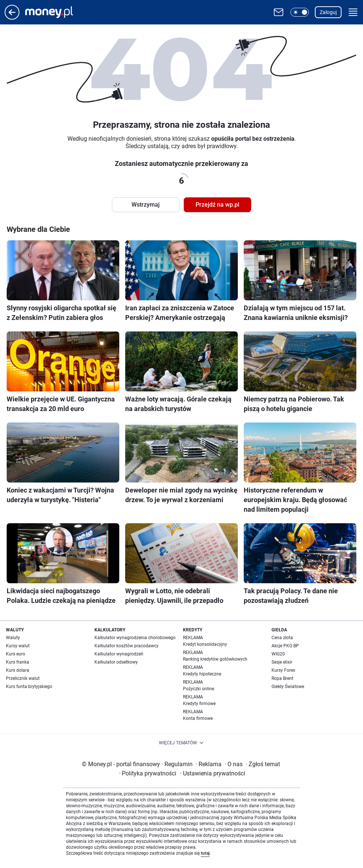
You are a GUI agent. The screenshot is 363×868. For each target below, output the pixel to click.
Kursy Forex (283, 670)
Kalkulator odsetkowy (116, 662)
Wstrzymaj (146, 205)
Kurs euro (16, 654)
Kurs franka (18, 662)
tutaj (205, 853)
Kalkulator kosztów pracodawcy (126, 646)
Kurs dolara (18, 670)
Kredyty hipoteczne (202, 674)
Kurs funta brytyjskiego (29, 687)
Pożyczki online (199, 689)
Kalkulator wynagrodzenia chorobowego (135, 638)
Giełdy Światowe (288, 687)
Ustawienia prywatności (213, 773)
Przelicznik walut (23, 678)
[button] (300, 12)
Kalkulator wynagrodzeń (119, 654)
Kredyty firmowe (199, 704)
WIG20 (278, 654)
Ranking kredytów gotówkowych (215, 659)
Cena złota (282, 638)
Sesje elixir (282, 662)
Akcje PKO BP (285, 646)
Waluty (13, 638)
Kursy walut (18, 646)
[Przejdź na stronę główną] (12, 18)
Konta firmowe (198, 718)
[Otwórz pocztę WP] (279, 12)
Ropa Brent (282, 678)
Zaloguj (328, 12)
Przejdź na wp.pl (217, 205)
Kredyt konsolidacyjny (205, 644)
